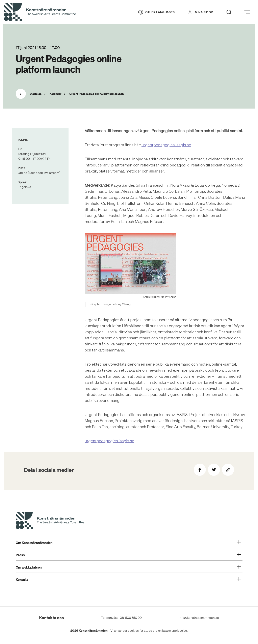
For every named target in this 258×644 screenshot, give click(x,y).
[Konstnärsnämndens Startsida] (50, 521)
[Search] (229, 12)
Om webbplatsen (128, 567)
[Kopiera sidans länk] (228, 470)
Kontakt (128, 580)
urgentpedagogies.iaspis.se (166, 145)
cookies (133, 631)
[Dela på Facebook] (200, 470)
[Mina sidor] (200, 12)
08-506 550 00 (131, 618)
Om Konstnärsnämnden (128, 543)
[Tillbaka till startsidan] (40, 12)
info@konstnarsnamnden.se (199, 618)
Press (128, 555)
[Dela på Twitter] (214, 470)
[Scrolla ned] (21, 94)
